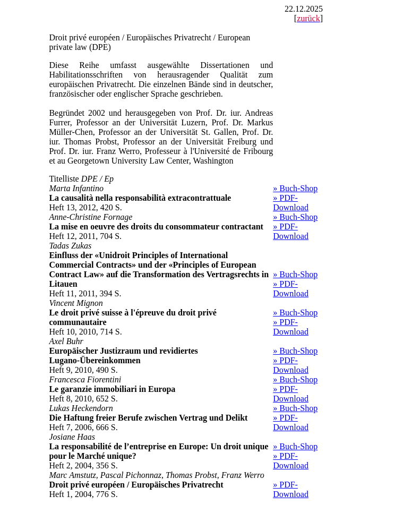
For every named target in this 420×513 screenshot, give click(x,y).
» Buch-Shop (295, 188)
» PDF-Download (291, 203)
